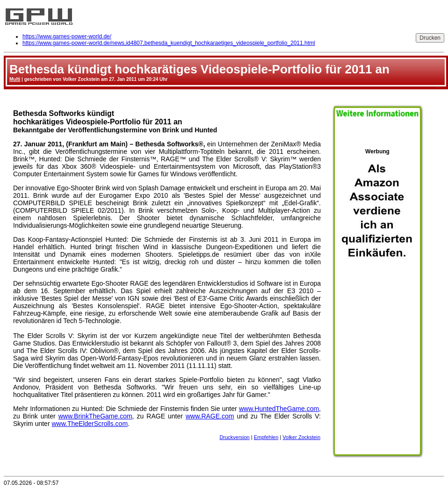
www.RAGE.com (210, 416)
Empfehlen (266, 437)
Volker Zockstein (301, 437)
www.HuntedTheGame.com (279, 409)
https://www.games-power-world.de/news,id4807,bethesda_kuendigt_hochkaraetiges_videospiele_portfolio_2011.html (169, 43)
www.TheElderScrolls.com (90, 424)
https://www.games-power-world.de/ (67, 36)
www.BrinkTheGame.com (95, 416)
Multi (15, 79)
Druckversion (235, 437)
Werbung (377, 300)
